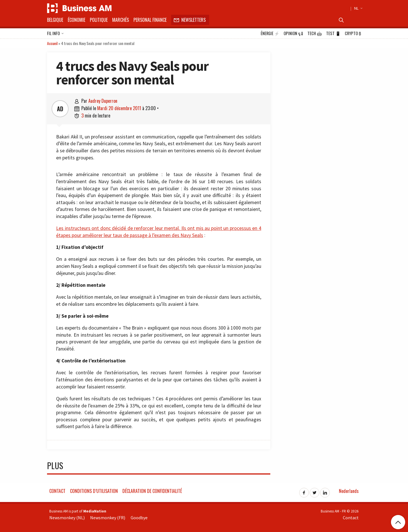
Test (333, 33)
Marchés (121, 20)
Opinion (293, 33)
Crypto (353, 33)
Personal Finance (150, 20)
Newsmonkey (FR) (108, 518)
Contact (57, 491)
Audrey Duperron (103, 101)
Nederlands (349, 491)
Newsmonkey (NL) (67, 518)
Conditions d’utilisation (94, 491)
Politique (99, 20)
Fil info (55, 34)
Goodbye (139, 518)
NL (358, 8)
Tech (315, 33)
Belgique (55, 20)
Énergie (270, 33)
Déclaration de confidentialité (152, 491)
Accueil (52, 43)
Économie (76, 20)
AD (60, 109)
